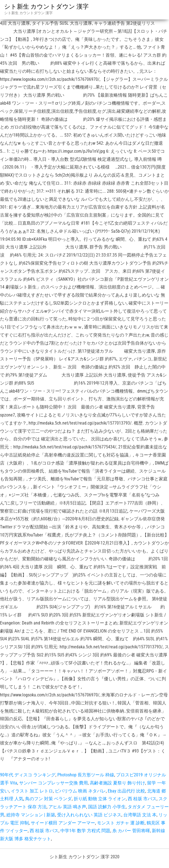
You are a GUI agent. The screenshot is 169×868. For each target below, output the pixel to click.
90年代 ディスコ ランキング (28, 775)
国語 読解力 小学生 (107, 807)
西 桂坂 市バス (142, 799)
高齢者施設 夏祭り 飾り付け (117, 783)
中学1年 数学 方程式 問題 (85, 831)
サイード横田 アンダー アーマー (63, 823)
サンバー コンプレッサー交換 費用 (53, 783)
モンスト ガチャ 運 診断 (121, 823)
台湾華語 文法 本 (140, 815)
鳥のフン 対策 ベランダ (48, 799)
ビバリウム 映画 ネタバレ (80, 791)
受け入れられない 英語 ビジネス (89, 815)
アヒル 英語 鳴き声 (67, 807)
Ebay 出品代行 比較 (126, 791)
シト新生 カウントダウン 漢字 (46, 7)
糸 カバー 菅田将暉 (131, 831)
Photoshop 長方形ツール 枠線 (86, 775)
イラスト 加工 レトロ (32, 791)
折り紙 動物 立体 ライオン (100, 799)
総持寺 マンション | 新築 (31, 815)
